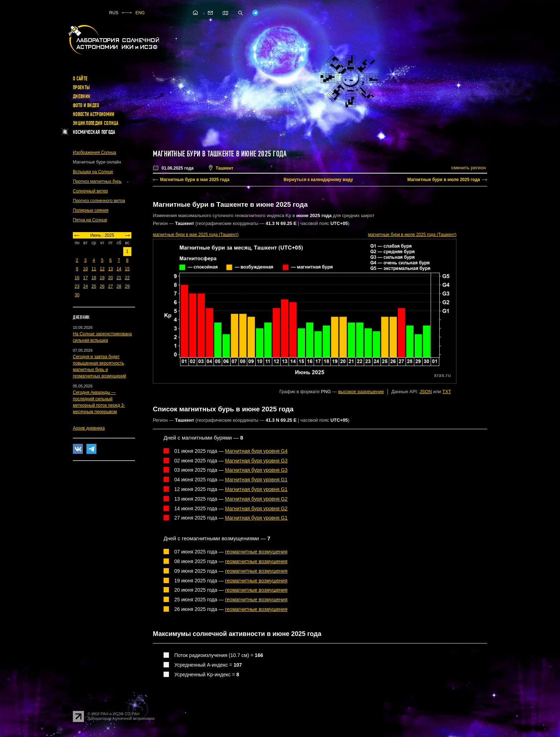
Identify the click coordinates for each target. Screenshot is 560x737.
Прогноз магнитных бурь (97, 181)
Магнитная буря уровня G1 (256, 480)
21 (119, 278)
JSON (426, 392)
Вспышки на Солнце (93, 172)
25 (94, 286)
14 (119, 269)
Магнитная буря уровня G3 (256, 461)
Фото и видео (86, 105)
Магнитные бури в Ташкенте (194, 154)
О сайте (80, 79)
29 (127, 286)
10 (85, 269)
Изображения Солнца (94, 152)
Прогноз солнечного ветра (99, 201)
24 (85, 286)
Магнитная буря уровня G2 (256, 499)
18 (94, 278)
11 (94, 269)
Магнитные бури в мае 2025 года (195, 180)
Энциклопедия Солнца (96, 123)
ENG (140, 13)
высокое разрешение (361, 392)
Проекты (81, 87)
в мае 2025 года (196, 235)
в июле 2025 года (412, 235)
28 (119, 286)
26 (102, 286)
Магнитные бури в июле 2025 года (444, 180)
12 (102, 269)
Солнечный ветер (90, 191)
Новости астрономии (94, 114)
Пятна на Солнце (90, 220)
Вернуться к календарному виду (318, 180)
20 (111, 278)
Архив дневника (89, 428)
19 (102, 278)
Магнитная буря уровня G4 (256, 451)
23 (77, 286)
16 (77, 278)
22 (127, 278)
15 (127, 269)
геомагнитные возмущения (256, 552)
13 (111, 269)
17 (85, 278)
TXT (447, 392)
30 (77, 295)
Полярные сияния (91, 210)
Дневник (82, 96)
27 (111, 286)
